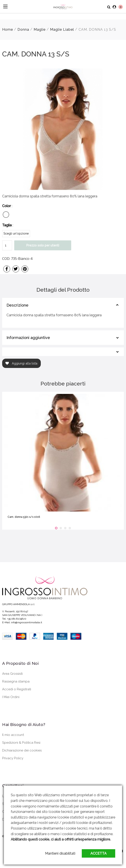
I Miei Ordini (11, 697)
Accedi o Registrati (17, 689)
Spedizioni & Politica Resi (21, 743)
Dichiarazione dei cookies (22, 750)
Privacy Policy (13, 758)
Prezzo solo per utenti (43, 245)
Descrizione (17, 305)
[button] (56, 528)
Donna (23, 30)
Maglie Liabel (62, 30)
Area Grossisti (12, 674)
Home (8, 30)
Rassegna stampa (16, 681)
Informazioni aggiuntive (28, 338)
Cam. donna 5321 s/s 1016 (24, 517)
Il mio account (13, 735)
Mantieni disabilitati (60, 853)
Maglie (40, 30)
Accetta (98, 853)
